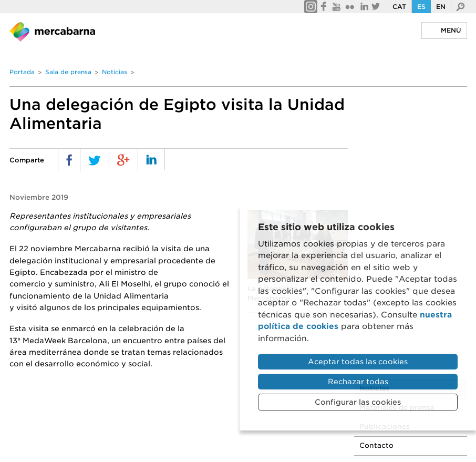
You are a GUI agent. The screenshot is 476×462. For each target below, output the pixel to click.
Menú (451, 30)
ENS (257, 448)
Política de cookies (186, 436)
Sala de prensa (68, 72)
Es (421, 7)
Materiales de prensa (409, 123)
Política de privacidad (100, 436)
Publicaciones (397, 142)
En (441, 7)
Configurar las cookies (358, 402)
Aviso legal (29, 436)
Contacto (389, 161)
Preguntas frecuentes (270, 436)
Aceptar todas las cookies (358, 362)
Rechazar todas (358, 382)
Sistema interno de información (181, 448)
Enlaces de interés (353, 436)
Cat (399, 7)
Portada (22, 72)
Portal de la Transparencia (67, 448)
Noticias (115, 72)
